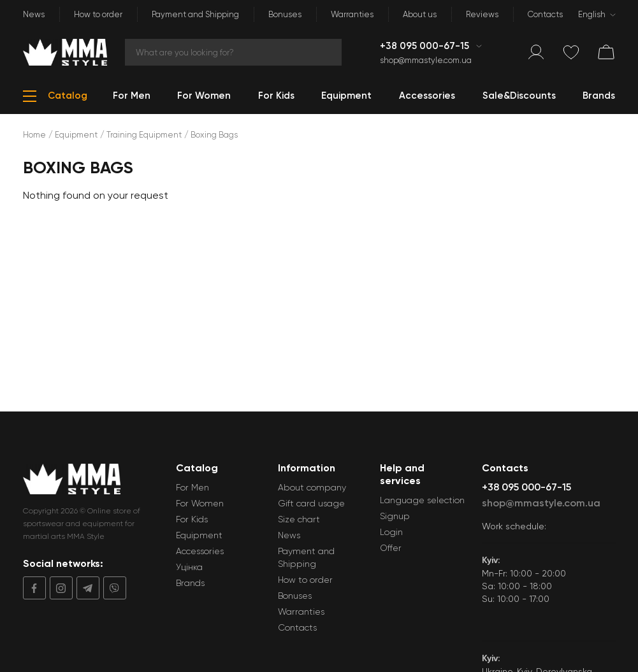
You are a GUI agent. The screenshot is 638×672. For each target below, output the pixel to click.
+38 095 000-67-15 (426, 46)
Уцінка (189, 567)
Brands (190, 583)
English (592, 14)
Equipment (76, 135)
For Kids (192, 519)
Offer (391, 548)
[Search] (233, 52)
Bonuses (285, 14)
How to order (98, 14)
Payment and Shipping (195, 14)
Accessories (200, 551)
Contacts (545, 14)
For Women (200, 503)
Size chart (299, 519)
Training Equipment (144, 135)
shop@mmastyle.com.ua (426, 60)
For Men (192, 487)
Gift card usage (311, 503)
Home (34, 135)
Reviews (482, 14)
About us (420, 14)
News (34, 14)
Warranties (352, 14)
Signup (395, 516)
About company (312, 487)
